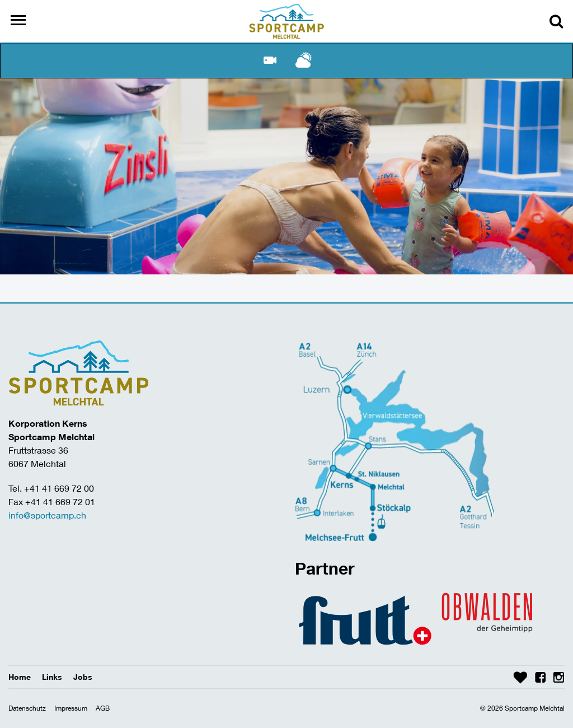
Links (52, 677)
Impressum (71, 708)
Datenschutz (27, 708)
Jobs (83, 677)
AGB (103, 708)
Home (20, 677)
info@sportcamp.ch (47, 515)
